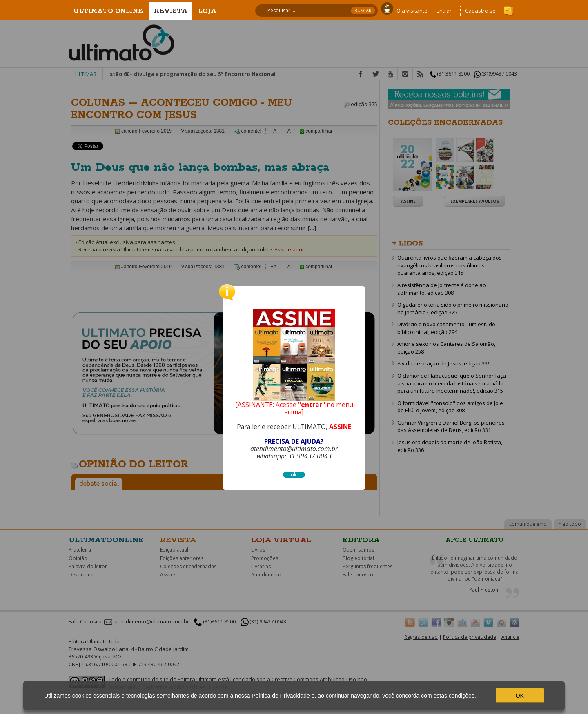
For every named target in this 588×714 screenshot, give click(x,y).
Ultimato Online (108, 11)
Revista (171, 11)
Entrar (444, 11)
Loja (207, 11)
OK (520, 696)
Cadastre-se (480, 11)
